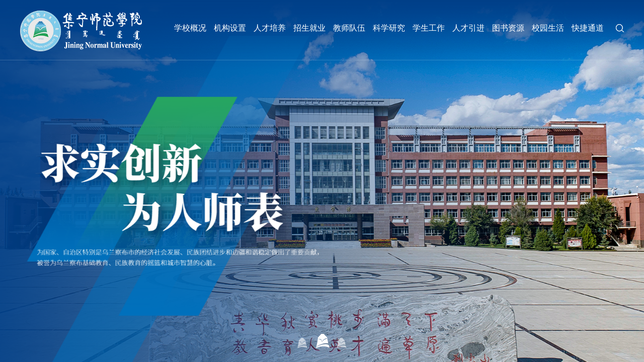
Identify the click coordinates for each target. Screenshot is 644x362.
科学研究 (389, 28)
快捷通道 (588, 28)
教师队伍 (349, 28)
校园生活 (548, 28)
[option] (322, 181)
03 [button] (342, 341)
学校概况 (190, 28)
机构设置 (230, 28)
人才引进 (468, 28)
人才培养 (270, 28)
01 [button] (303, 341)
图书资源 (508, 28)
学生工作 (429, 28)
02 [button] (322, 341)
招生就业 (309, 28)
